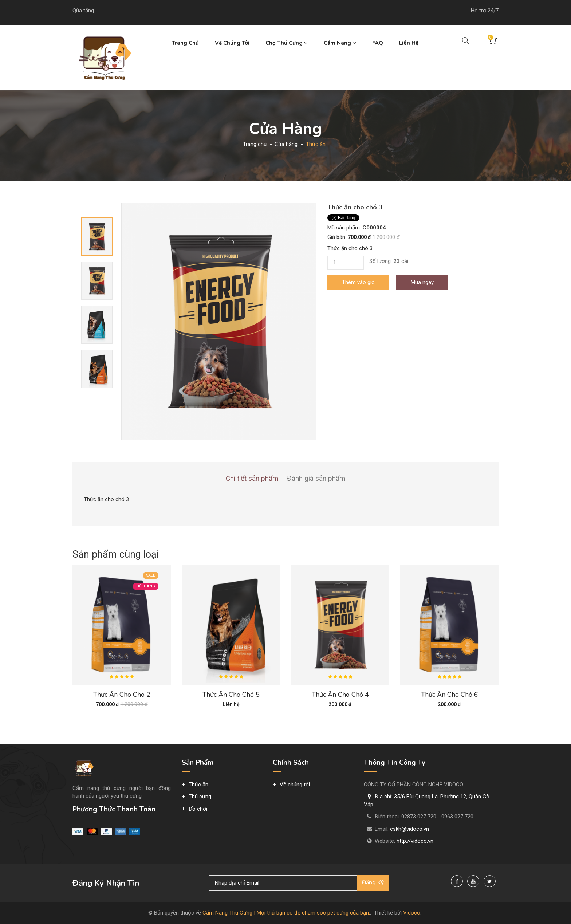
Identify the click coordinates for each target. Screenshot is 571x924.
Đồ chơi (198, 809)
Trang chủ (185, 43)
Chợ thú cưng (287, 43)
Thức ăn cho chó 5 (231, 695)
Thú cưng (200, 797)
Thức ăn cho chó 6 (450, 695)
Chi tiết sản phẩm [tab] (252, 478)
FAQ (378, 43)
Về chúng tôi (232, 43)
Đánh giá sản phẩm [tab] (316, 478)
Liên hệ (409, 43)
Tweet (335, 218)
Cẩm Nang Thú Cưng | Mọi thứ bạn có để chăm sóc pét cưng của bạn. (286, 913)
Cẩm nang (340, 43)
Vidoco (412, 913)
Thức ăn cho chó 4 (340, 695)
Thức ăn (198, 785)
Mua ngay (422, 282)
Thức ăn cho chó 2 (122, 695)
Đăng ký (373, 882)
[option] (219, 321)
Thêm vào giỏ (358, 282)
